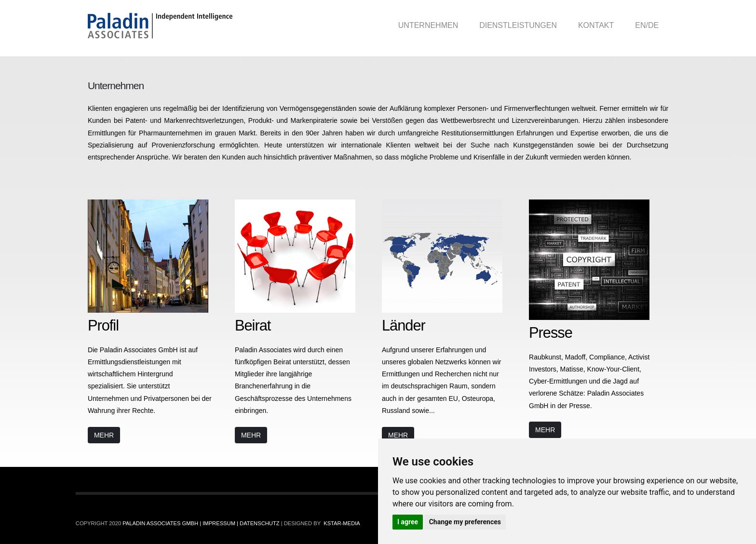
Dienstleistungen (518, 25)
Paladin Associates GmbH (161, 523)
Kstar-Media (342, 523)
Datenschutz (259, 523)
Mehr (104, 435)
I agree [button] (408, 522)
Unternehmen (428, 25)
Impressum (220, 523)
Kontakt (596, 25)
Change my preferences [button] (465, 522)
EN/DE (647, 25)
